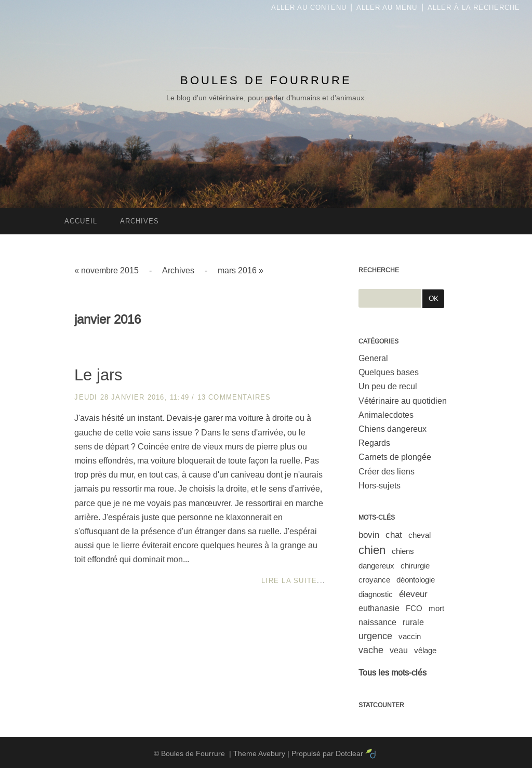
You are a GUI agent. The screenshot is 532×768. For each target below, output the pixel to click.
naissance (377, 622)
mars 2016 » (241, 270)
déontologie (416, 580)
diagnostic (376, 594)
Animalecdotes (386, 415)
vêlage (425, 650)
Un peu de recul (388, 386)
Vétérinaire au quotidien (403, 401)
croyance (374, 580)
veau (399, 650)
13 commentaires (234, 397)
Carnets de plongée (395, 457)
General (373, 358)
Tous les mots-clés (393, 673)
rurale (413, 622)
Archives (178, 270)
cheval (420, 535)
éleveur (413, 594)
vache (371, 650)
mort (436, 608)
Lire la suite (289, 581)
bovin (369, 535)
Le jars (98, 375)
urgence (375, 636)
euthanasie (379, 608)
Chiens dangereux (393, 429)
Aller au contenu (309, 8)
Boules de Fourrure (266, 80)
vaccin (410, 636)
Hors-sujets (380, 486)
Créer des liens (387, 472)
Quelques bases (389, 372)
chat (394, 535)
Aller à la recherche (474, 8)
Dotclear (349, 753)
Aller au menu (387, 8)
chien (372, 550)
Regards (374, 443)
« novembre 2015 (107, 270)
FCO (414, 608)
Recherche (379, 270)
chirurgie (415, 566)
